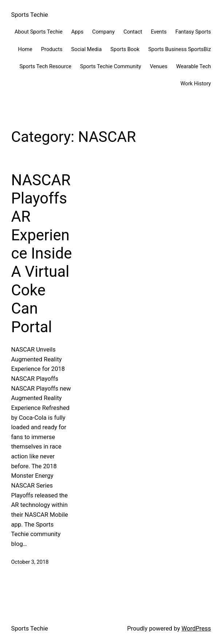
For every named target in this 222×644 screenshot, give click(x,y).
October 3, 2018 (30, 562)
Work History (196, 84)
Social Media (87, 49)
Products (52, 49)
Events (158, 32)
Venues (159, 66)
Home (25, 49)
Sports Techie (30, 15)
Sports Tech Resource (45, 66)
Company (103, 32)
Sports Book (125, 49)
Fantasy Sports (193, 32)
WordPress (196, 629)
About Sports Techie (39, 32)
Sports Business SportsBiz (179, 49)
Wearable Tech (194, 66)
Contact (133, 32)
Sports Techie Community (111, 66)
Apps (78, 32)
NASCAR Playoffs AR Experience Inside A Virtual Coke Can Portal (42, 253)
